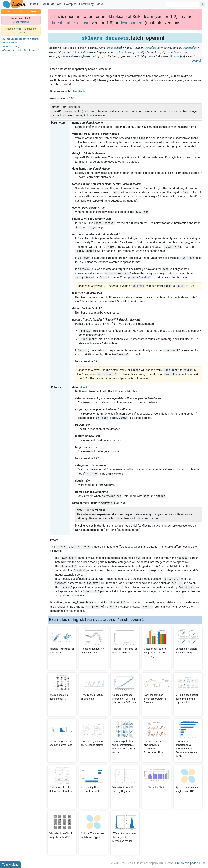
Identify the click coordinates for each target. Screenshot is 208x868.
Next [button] (34, 12)
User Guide (47, 4)
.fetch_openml (20, 39)
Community (86, 4)
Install (34, 4)
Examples (70, 4)
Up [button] (21, 12)
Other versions (21, 22)
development (132, 23)
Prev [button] (8, 12)
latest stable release (71, 23)
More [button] (100, 4)
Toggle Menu (10, 865)
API (59, 4)
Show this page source (191, 863)
